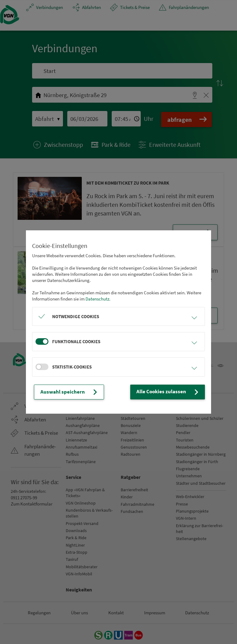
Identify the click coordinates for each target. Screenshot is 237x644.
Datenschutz (97, 299)
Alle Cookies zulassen (171, 392)
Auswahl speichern (67, 392)
